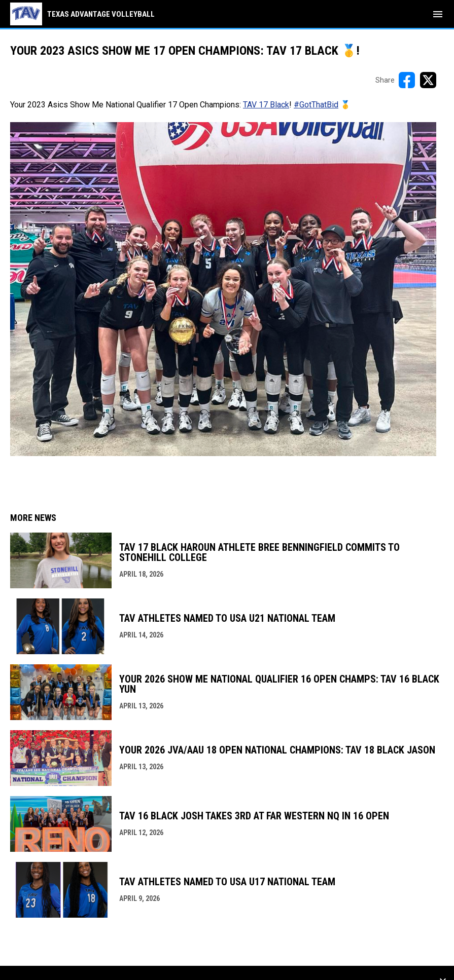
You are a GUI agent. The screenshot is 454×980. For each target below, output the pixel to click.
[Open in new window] (223, 289)
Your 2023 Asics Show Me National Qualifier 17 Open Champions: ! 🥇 (180, 105)
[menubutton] (438, 14)
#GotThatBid (316, 105)
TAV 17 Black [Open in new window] (266, 105)
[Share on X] (428, 80)
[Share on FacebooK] (407, 80)
